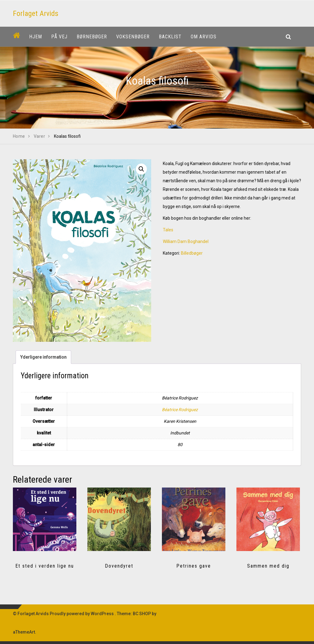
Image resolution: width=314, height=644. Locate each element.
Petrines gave (194, 566)
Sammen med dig (268, 566)
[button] (141, 169)
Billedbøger (192, 253)
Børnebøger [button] (92, 37)
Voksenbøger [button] (133, 37)
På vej (59, 37)
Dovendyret (119, 566)
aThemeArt (24, 632)
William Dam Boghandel (186, 241)
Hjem (36, 37)
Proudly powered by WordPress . (83, 614)
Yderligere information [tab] (43, 357)
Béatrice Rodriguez (180, 410)
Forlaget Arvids (36, 13)
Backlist (170, 37)
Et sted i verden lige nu (45, 566)
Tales (168, 230)
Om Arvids (204, 37)
